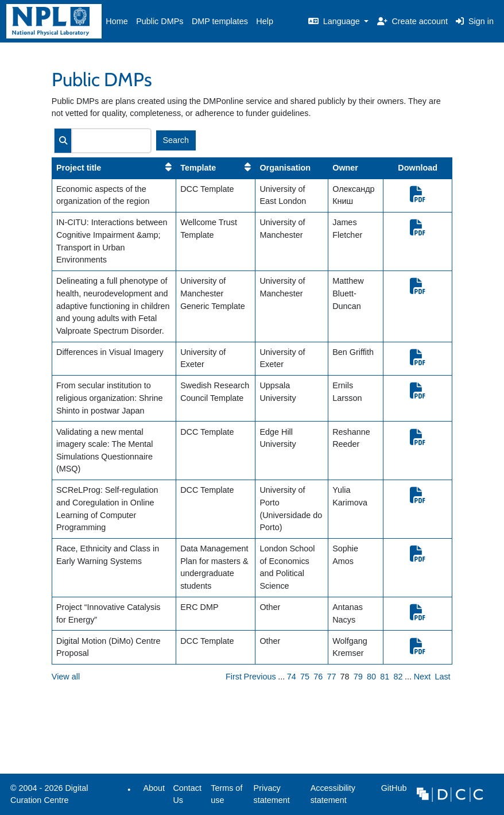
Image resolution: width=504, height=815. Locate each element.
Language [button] (335, 21)
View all (66, 677)
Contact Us (187, 794)
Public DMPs (160, 21)
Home (117, 21)
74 (292, 677)
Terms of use (226, 794)
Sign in (475, 21)
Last (442, 677)
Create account (412, 21)
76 (318, 677)
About (154, 788)
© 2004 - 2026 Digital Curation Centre (47, 797)
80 (371, 677)
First (234, 677)
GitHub (391, 791)
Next (422, 677)
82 (398, 677)
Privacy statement (272, 794)
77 (331, 677)
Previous (260, 677)
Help (265, 21)
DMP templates (220, 21)
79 (358, 677)
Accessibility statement (333, 794)
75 (305, 677)
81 (385, 677)
